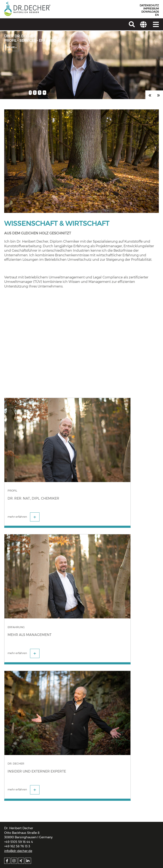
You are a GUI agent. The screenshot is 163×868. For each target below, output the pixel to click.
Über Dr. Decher (20, 36)
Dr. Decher (16, 764)
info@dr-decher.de (18, 851)
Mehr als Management (30, 635)
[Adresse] (143, 24)
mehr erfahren (24, 517)
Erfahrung (16, 627)
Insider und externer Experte (37, 771)
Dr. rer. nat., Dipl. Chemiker (33, 498)
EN (157, 15)
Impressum (151, 9)
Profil (12, 491)
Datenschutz (149, 5)
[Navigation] (156, 24)
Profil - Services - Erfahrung (33, 41)
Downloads (150, 12)
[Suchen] (132, 24)
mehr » (12, 47)
